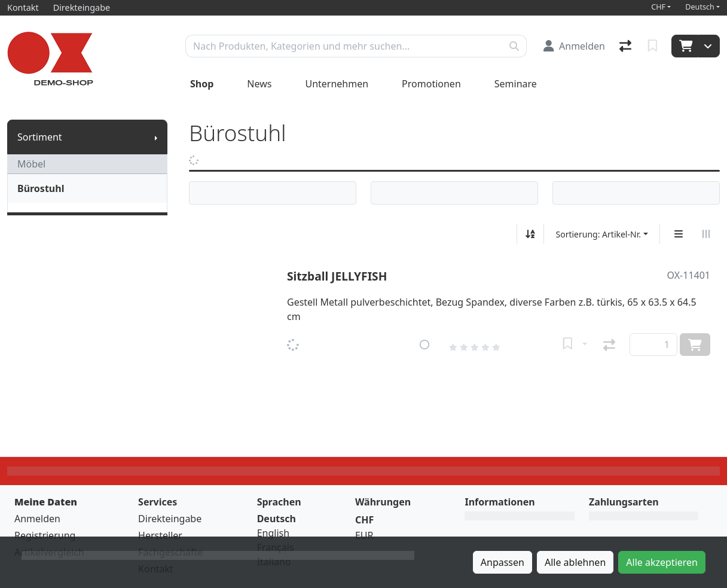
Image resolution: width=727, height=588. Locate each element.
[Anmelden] (574, 46)
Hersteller (160, 535)
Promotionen (431, 84)
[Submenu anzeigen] (156, 137)
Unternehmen (337, 84)
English (273, 533)
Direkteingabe (170, 519)
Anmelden (37, 519)
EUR (364, 535)
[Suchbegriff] (344, 46)
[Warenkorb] (685, 46)
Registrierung (45, 535)
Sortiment (40, 137)
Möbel (31, 164)
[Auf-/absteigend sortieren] (530, 234)
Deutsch (700, 7)
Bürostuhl (41, 188)
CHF (658, 7)
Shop (202, 84)
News (259, 84)
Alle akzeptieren (662, 562)
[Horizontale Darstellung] (706, 234)
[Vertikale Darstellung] (679, 234)
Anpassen (503, 562)
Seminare (516, 84)
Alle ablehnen (575, 562)
